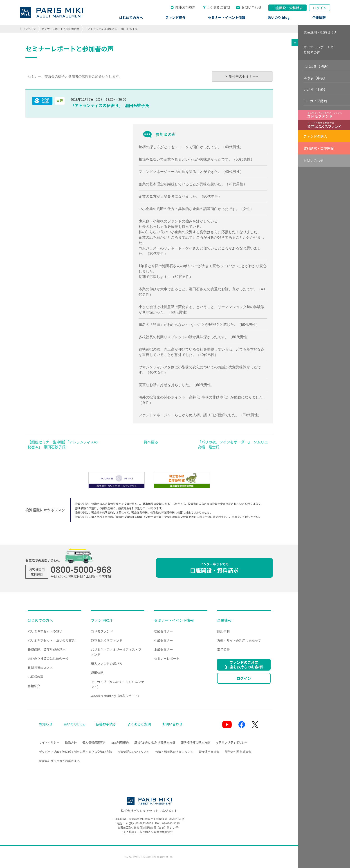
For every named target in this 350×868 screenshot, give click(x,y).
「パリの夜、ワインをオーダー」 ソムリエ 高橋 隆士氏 (235, 444)
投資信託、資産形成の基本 (47, 649)
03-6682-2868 (144, 823)
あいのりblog (74, 724)
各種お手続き (185, 7)
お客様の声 (36, 677)
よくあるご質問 (218, 7)
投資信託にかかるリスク (133, 752)
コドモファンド (102, 631)
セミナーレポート (167, 658)
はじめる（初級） (317, 66)
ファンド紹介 (175, 17)
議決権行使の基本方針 (195, 742)
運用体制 (97, 673)
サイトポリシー (49, 742)
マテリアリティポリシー (232, 742)
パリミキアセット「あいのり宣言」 (53, 640)
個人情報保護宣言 (94, 742)
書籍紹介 (34, 686)
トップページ (28, 29)
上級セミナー (164, 649)
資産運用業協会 (209, 752)
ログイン (320, 8)
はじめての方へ (131, 17)
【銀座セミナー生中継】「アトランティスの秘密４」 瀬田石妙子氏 (63, 444)
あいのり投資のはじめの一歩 (48, 658)
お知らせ (46, 724)
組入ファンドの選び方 (107, 664)
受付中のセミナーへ (244, 76)
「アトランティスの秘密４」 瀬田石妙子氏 (110, 105)
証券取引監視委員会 (238, 752)
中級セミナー (164, 640)
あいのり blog (279, 17)
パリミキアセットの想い (45, 631)
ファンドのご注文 (244, 664)
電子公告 (223, 649)
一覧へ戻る (149, 442)
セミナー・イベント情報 (227, 17)
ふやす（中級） (315, 78)
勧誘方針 (71, 742)
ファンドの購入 (315, 136)
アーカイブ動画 (315, 101)
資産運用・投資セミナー (322, 32)
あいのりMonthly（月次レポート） (116, 696)
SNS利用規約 (120, 742)
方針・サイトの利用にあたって (239, 640)
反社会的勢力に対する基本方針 (155, 742)
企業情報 (319, 17)
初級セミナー (164, 631)
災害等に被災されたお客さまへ (59, 761)
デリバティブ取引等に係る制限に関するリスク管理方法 (75, 752)
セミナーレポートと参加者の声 (61, 29)
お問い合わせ (251, 7)
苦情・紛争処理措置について (174, 752)
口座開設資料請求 (288, 8)
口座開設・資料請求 (214, 568)
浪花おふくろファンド (107, 640)
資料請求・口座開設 (319, 148)
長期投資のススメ (40, 668)
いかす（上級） (315, 89)
